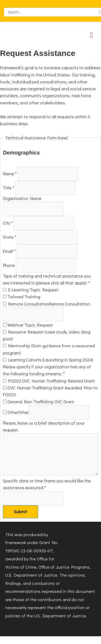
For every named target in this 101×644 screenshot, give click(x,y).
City (8, 223)
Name (10, 174)
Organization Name (22, 198)
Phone (9, 265)
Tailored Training (22, 297)
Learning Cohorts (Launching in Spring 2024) (48, 360)
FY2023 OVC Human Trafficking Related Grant (49, 381)
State (10, 237)
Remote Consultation (26, 304)
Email (10, 251)
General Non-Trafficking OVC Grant (39, 402)
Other (10, 412)
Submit (21, 511)
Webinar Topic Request (28, 325)
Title (9, 188)
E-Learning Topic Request (31, 290)
